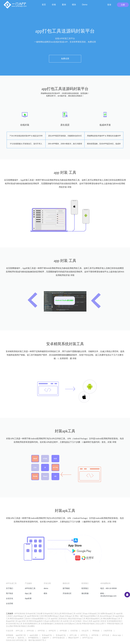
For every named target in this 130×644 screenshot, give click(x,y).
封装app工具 (70, 616)
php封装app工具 (20, 616)
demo (46, 588)
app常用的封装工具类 (35, 616)
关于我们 (10, 588)
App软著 (28, 598)
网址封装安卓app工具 (77, 619)
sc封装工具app (82, 614)
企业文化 (10, 598)
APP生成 (106, 635)
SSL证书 (85, 631)
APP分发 (30, 631)
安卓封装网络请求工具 (32, 624)
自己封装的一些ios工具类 (82, 621)
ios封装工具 (67, 621)
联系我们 (85, 588)
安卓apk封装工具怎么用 (52, 614)
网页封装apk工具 (69, 614)
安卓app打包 (47, 635)
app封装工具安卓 (100, 621)
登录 (109, 5)
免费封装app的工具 (108, 614)
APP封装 (95, 635)
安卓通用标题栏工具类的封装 (52, 624)
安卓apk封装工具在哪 (34, 614)
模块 (45, 593)
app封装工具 (21, 635)
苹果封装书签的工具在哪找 (24, 626)
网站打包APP (74, 638)
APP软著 (63, 631)
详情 (69, 187)
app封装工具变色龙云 (59, 619)
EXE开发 (74, 631)
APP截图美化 (33, 638)
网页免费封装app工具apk (54, 616)
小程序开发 (108, 631)
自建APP (46, 638)
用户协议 (10, 593)
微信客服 (85, 593)
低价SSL (21, 638)
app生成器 (34, 635)
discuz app (117, 635)
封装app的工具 (94, 614)
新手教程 (66, 588)
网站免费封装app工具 (112, 619)
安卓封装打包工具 (15, 624)
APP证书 (52, 631)
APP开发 (41, 631)
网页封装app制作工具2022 (20, 619)
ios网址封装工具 (56, 621)
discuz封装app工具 (107, 616)
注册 (123, 5)
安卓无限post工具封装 (73, 624)
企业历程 (10, 603)
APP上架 (19, 631)
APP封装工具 (30, 588)
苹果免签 (96, 631)
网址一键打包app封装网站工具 (87, 616)
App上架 (28, 593)
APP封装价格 (20, 614)
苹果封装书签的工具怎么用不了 (94, 624)
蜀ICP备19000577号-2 (37, 640)
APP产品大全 (88, 638)
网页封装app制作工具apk (39, 621)
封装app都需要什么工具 (41, 619)
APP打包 (84, 635)
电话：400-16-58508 (108, 588)
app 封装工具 (23, 621)
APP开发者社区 (59, 638)
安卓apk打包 (61, 635)
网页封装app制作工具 (94, 619)
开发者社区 (67, 593)
